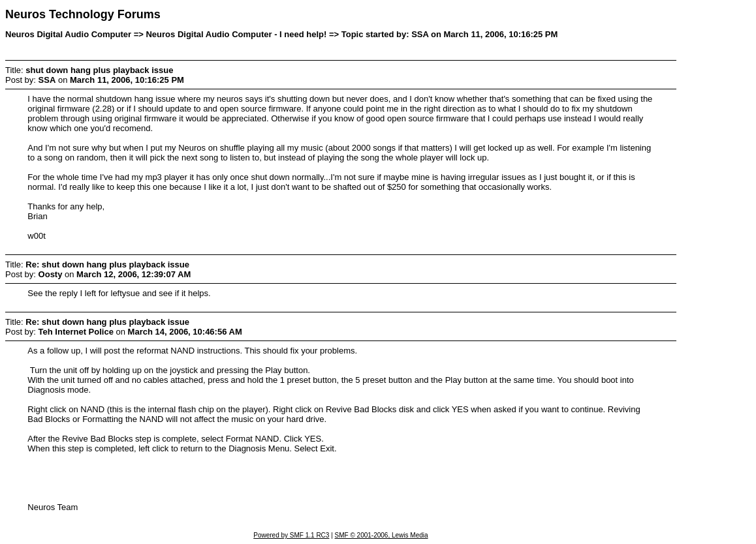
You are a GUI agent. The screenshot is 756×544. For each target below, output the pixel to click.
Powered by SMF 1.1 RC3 (291, 535)
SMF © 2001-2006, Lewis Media (382, 535)
